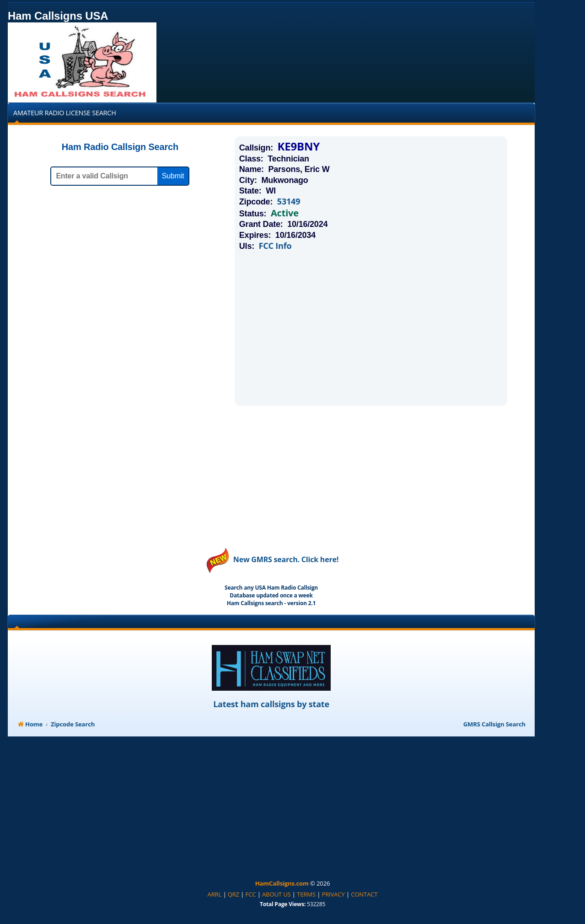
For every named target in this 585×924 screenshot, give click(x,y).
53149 (289, 201)
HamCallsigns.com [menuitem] (282, 883)
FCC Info (275, 246)
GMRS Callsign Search (494, 724)
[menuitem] (215, 895)
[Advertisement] (371, 328)
